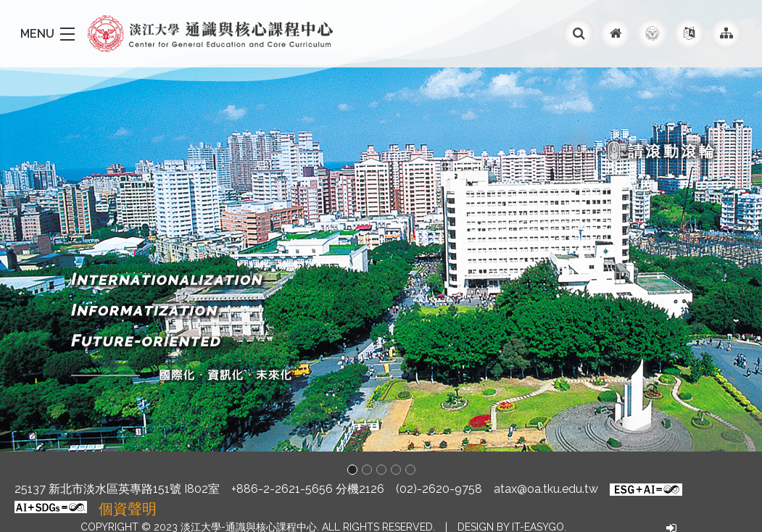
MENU (37, 34)
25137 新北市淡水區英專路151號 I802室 (117, 489)
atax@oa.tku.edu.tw (546, 489)
